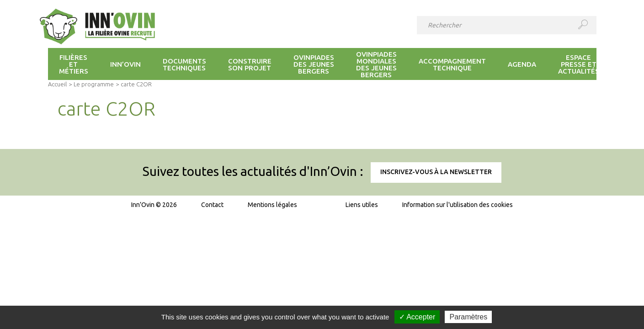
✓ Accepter (417, 317)
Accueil (57, 84)
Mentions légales (272, 205)
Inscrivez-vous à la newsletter (436, 172)
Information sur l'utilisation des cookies (458, 205)
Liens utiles (362, 205)
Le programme (94, 84)
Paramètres (468, 317)
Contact (212, 205)
